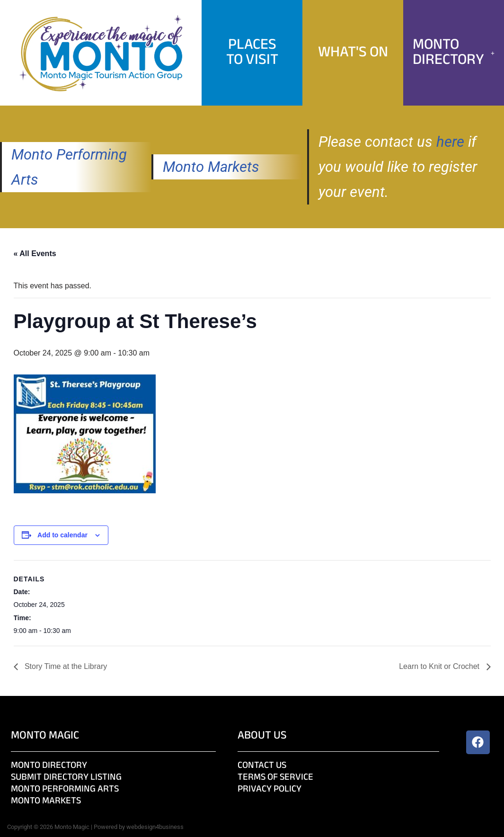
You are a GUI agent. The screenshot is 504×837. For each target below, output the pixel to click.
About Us (262, 736)
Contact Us (262, 766)
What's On (353, 53)
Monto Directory (454, 53)
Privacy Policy (270, 789)
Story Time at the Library (65, 666)
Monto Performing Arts (65, 789)
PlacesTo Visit (252, 53)
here (450, 142)
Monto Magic (45, 736)
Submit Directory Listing (66, 778)
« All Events (35, 254)
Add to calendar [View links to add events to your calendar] (62, 535)
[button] (454, 53)
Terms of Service (275, 778)
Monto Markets (211, 167)
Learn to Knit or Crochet (440, 666)
